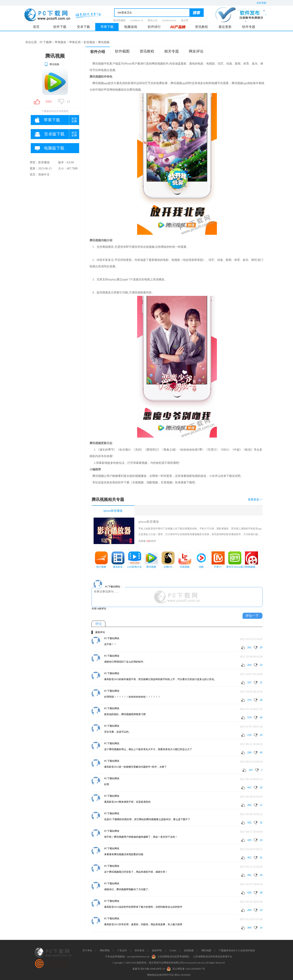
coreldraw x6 (137, 20)
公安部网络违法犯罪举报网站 (171, 956)
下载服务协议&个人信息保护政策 (237, 950)
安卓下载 (83, 27)
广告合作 (122, 950)
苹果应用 (75, 42)
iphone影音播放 (113, 511)
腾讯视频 (52, 64)
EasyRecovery (169, 20)
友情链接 (189, 950)
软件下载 (60, 27)
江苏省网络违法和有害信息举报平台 (213, 957)
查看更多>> (255, 500)
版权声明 (157, 950)
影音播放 (89, 42)
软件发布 (140, 950)
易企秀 (185, 20)
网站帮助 (105, 950)
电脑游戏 (131, 27)
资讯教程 (201, 27)
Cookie (173, 950)
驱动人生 (153, 20)
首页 (36, 27)
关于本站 (87, 950)
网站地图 (206, 950)
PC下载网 (46, 42)
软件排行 (154, 27)
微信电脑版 (119, 20)
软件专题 (249, 27)
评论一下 (252, 616)
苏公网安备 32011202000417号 (187, 968)
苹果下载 (107, 27)
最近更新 (225, 27)
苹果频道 (60, 42)
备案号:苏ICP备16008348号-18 (149, 969)
